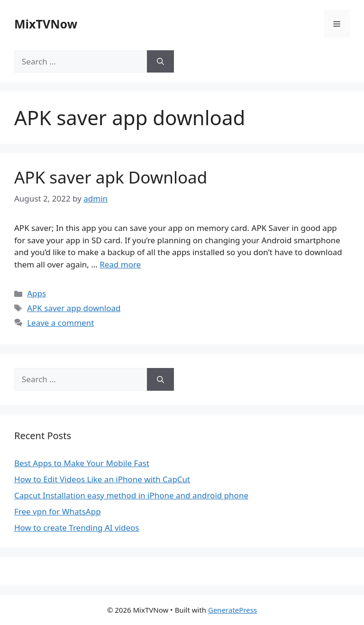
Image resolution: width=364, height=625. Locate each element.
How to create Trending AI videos (77, 528)
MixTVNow (46, 24)
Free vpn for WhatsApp (58, 511)
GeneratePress (232, 610)
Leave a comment (60, 323)
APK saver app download (74, 308)
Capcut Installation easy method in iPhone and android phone (131, 495)
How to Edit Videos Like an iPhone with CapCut (102, 479)
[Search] (160, 62)
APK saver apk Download (111, 177)
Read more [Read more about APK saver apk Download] (120, 264)
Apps (36, 293)
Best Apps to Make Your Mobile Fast (82, 463)
